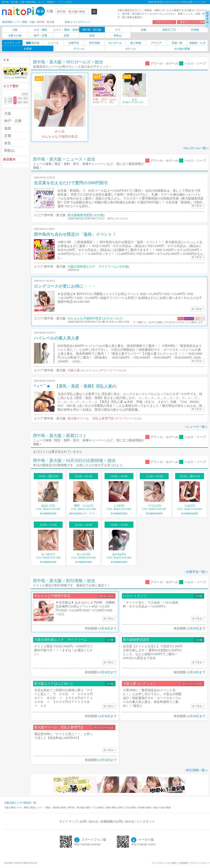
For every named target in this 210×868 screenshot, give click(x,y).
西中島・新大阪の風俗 (79, 807)
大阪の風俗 (10, 807)
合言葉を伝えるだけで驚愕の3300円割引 (71, 183)
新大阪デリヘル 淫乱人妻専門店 (59, 727)
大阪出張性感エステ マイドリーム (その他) (98, 267)
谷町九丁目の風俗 (127, 807)
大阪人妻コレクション (139, 683)
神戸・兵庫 (13, 121)
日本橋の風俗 (145, 807)
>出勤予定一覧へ (196, 572)
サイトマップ (68, 821)
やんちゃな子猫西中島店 (52, 596)
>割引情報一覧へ (196, 770)
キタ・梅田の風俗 (26, 807)
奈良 (8, 143)
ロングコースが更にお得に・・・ (65, 286)
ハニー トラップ (135, 596)
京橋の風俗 (111, 807)
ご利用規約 (183, 863)
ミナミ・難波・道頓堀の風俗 (52, 807)
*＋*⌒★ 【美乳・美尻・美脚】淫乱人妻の (75, 386)
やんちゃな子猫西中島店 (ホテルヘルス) (95, 318)
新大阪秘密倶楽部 (48, 513)
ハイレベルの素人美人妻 (57, 338)
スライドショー (164, 22)
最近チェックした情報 (192, 22)
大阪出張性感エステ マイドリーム (85, 513)
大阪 (8, 114)
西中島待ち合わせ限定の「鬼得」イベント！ (75, 234)
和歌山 (9, 151)
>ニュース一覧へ (196, 427)
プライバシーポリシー (200, 863)
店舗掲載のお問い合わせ (117, 821)
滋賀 (8, 128)
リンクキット (146, 821)
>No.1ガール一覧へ (196, 148)
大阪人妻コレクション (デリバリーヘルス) (97, 370)
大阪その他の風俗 (162, 807)
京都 (8, 136)
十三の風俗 (98, 807)
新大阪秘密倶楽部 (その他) (86, 215)
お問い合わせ (89, 821)
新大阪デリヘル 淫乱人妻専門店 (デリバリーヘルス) (104, 418)
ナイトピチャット (80, 22)
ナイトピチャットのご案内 (164, 863)
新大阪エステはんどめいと (54, 683)
